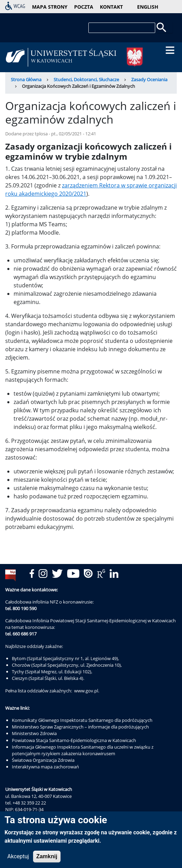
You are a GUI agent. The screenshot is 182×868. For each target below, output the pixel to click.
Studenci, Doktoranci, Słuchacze (86, 79)
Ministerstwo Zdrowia (34, 733)
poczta (84, 7)
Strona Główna (26, 79)
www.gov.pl (86, 691)
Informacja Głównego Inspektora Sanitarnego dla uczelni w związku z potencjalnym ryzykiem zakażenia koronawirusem (83, 750)
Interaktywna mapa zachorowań (45, 767)
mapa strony (50, 7)
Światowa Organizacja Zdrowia (43, 760)
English (148, 7)
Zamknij (47, 859)
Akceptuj (18, 859)
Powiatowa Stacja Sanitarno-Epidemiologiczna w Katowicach (74, 740)
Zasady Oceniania (149, 79)
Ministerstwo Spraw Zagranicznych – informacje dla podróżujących (80, 727)
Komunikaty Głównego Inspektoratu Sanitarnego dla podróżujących (82, 720)
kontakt (111, 7)
